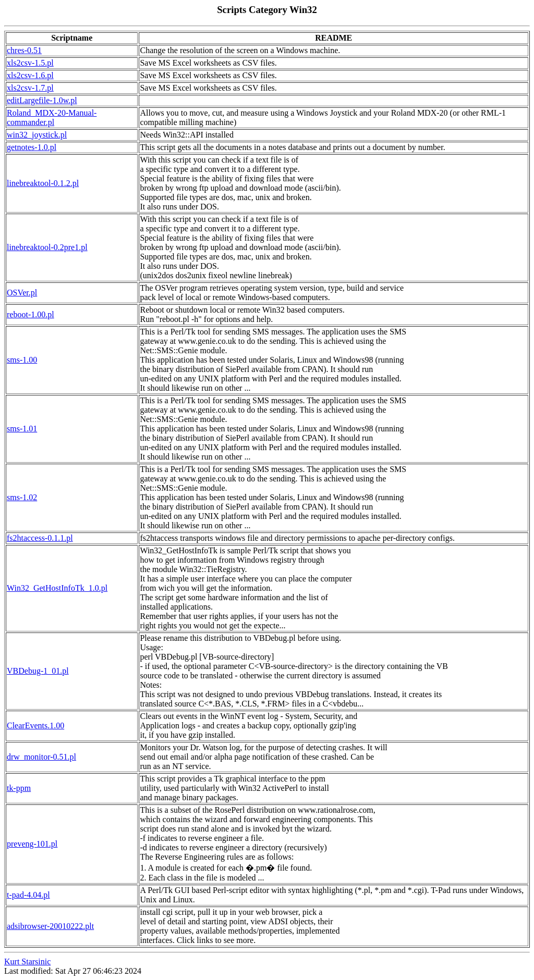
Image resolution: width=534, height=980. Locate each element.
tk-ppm (19, 788)
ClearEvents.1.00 (35, 725)
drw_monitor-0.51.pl (41, 757)
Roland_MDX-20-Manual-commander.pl (52, 117)
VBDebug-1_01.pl (38, 671)
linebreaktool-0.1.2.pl (43, 183)
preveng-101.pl (32, 844)
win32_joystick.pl (37, 135)
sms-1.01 (22, 429)
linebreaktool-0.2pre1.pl (47, 247)
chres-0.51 (24, 50)
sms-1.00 (22, 360)
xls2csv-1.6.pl (30, 75)
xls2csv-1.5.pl (30, 63)
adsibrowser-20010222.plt (50, 926)
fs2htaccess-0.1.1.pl (40, 538)
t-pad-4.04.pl (28, 895)
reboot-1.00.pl (31, 314)
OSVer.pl (22, 293)
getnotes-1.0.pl (32, 147)
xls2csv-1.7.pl (30, 88)
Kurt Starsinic (27, 962)
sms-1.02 (22, 497)
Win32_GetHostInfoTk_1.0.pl (57, 588)
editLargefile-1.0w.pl (42, 100)
